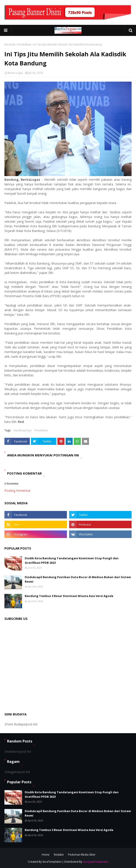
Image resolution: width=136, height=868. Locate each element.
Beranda (10, 44)
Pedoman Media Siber (82, 855)
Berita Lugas (15, 73)
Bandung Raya (23, 430)
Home (46, 855)
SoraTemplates (52, 862)
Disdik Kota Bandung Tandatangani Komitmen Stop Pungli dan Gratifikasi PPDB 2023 (72, 560)
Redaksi (59, 855)
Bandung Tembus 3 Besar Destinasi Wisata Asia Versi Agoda (69, 596)
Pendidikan (24, 44)
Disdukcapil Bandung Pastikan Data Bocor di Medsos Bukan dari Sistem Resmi (78, 579)
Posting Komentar (17, 490)
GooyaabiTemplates (96, 862)
